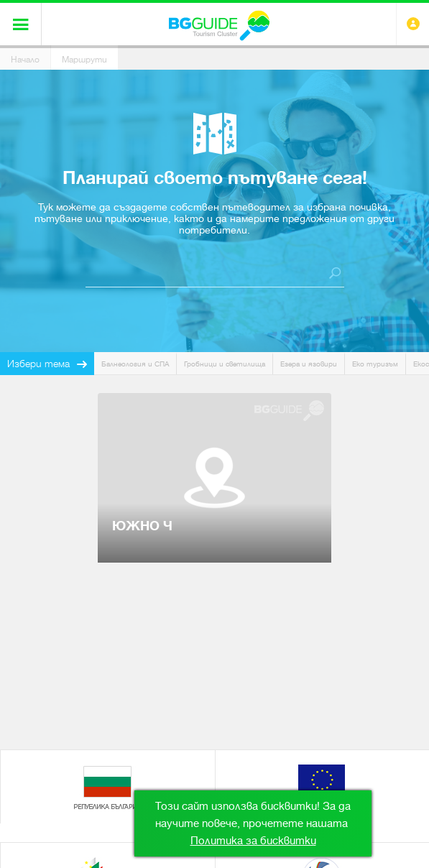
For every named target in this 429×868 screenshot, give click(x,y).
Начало (25, 60)
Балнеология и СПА (135, 364)
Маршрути (84, 60)
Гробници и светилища (225, 364)
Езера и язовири (309, 364)
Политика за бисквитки (253, 841)
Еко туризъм (375, 364)
